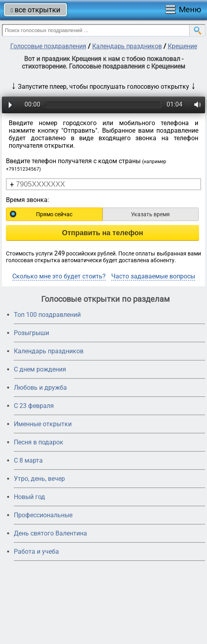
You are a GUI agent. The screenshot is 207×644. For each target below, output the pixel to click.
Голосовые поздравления (48, 46)
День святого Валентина (50, 533)
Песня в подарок (39, 442)
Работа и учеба (36, 552)
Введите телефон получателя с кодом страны (86, 165)
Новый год (29, 497)
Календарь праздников (127, 46)
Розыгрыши (31, 333)
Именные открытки (43, 424)
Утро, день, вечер (39, 479)
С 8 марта (28, 460)
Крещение (182, 46)
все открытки (35, 10)
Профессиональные (43, 515)
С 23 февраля (34, 406)
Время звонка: (28, 200)
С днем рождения (40, 369)
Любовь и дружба (40, 388)
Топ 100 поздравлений (47, 315)
